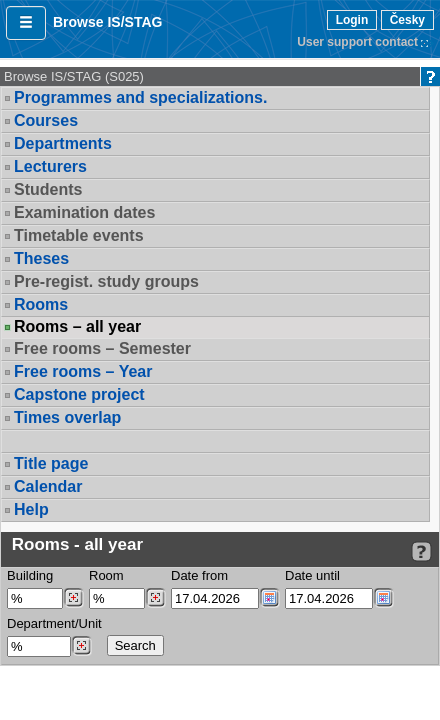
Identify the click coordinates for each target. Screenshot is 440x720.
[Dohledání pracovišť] (81, 646)
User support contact (357, 42)
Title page (51, 463)
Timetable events (79, 235)
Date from (199, 575)
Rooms (41, 304)
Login (352, 20)
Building (30, 575)
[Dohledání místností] (155, 598)
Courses (46, 120)
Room (106, 575)
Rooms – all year (77, 327)
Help (31, 509)
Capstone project (79, 394)
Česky (407, 20)
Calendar (48, 486)
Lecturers (50, 166)
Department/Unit (54, 623)
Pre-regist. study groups (106, 281)
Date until (312, 575)
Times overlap (67, 417)
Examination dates (84, 212)
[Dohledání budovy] (73, 598)
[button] (26, 23)
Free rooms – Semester (102, 348)
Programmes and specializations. (140, 97)
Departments (63, 143)
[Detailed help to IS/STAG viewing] (421, 551)
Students (48, 189)
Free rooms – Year (83, 371)
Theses (41, 258)
